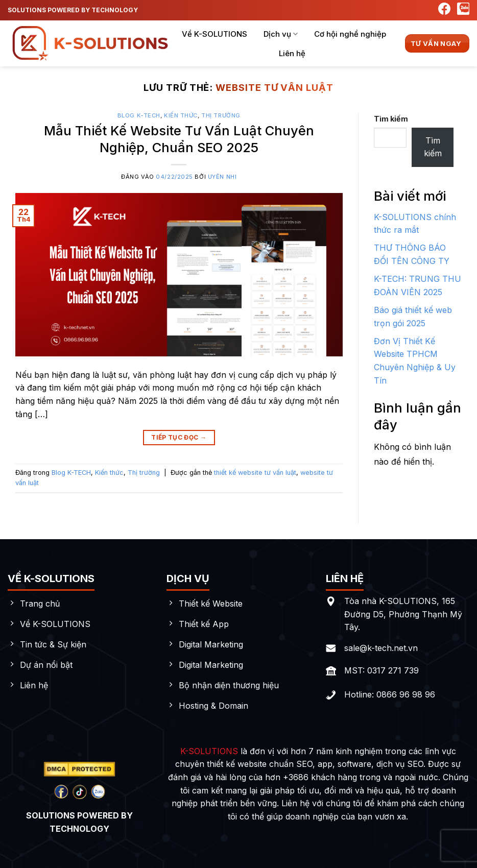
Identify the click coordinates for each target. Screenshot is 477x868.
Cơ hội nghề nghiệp (350, 34)
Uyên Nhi (222, 177)
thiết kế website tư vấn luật (255, 473)
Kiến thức (181, 115)
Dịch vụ (281, 34)
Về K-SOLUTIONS (214, 34)
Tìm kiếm (391, 119)
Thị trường (221, 115)
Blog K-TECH (139, 115)
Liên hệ (292, 53)
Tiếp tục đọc (179, 437)
